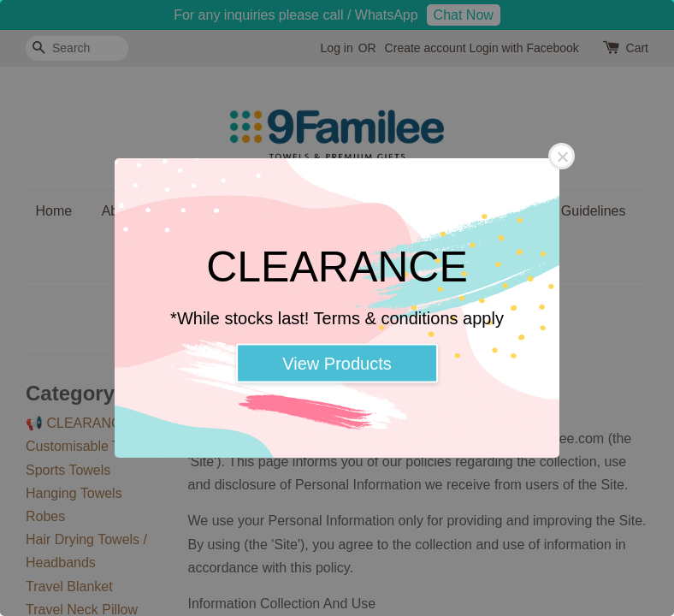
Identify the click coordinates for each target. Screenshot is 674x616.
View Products (337, 364)
